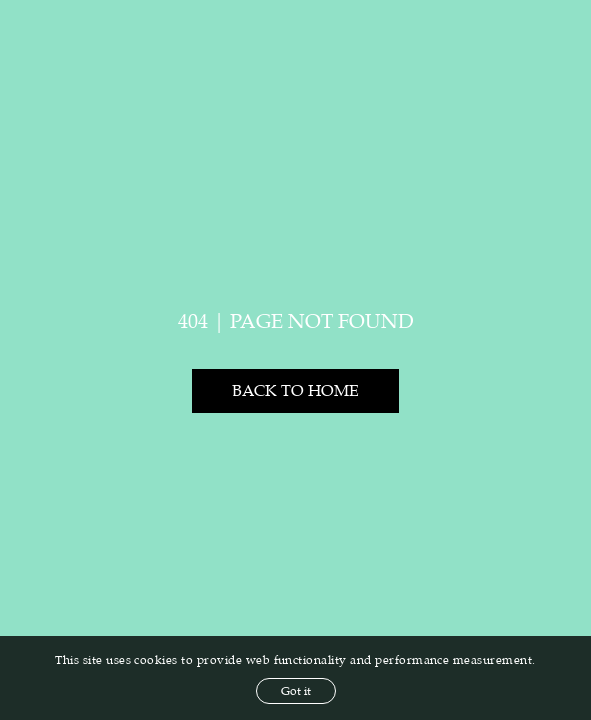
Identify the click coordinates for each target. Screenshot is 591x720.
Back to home (295, 391)
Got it (296, 691)
